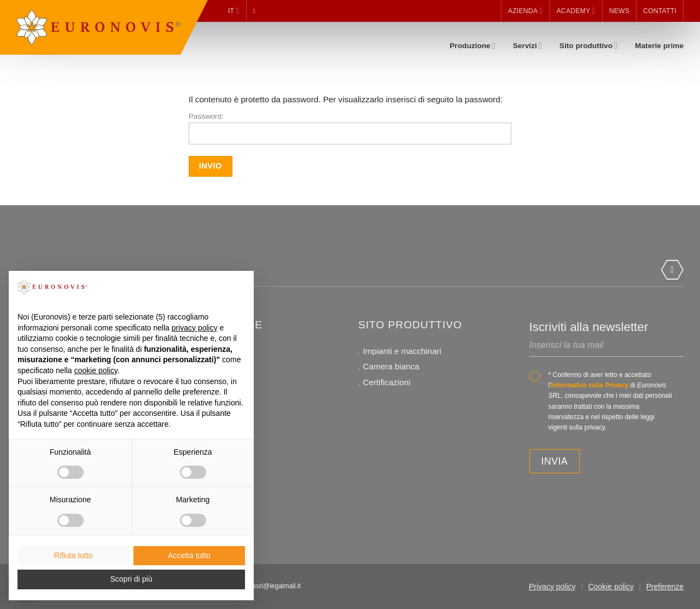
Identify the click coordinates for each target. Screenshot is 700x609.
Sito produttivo (588, 46)
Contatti (660, 11)
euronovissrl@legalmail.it (264, 586)
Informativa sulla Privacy (589, 385)
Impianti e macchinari (402, 351)
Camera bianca (391, 366)
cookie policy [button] (96, 370)
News (619, 11)
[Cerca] (256, 11)
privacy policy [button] (195, 328)
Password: (350, 128)
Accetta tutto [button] (189, 555)
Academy (576, 11)
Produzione (472, 46)
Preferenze (665, 587)
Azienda (526, 11)
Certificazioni (387, 382)
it (234, 11)
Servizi (527, 46)
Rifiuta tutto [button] (74, 555)
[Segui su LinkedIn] (672, 270)
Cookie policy (611, 587)
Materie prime (659, 46)
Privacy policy (552, 587)
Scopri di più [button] (131, 579)
